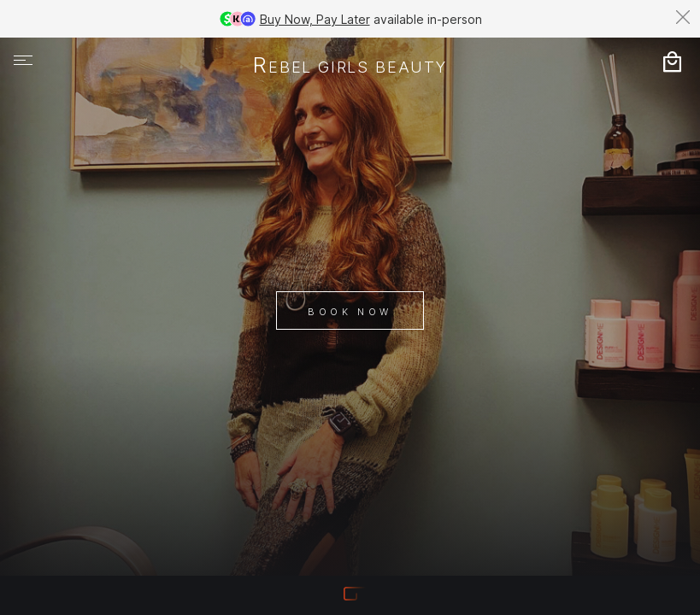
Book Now (350, 312)
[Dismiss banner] (683, 17)
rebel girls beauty (350, 67)
